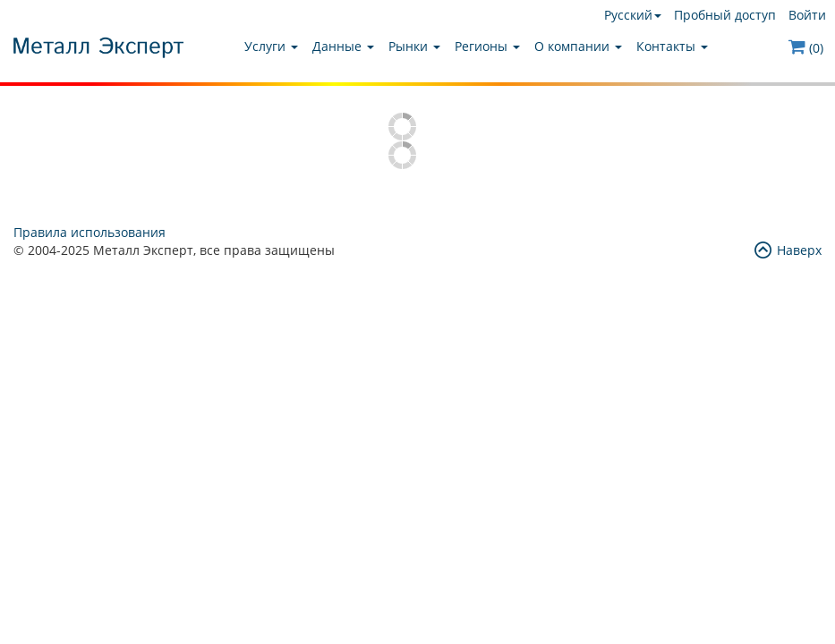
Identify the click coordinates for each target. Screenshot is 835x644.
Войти (807, 15)
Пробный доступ (725, 15)
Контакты (672, 46)
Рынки (414, 46)
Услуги (271, 46)
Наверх (788, 250)
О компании (578, 46)
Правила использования (89, 232)
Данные (343, 46)
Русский (633, 15)
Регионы (487, 46)
